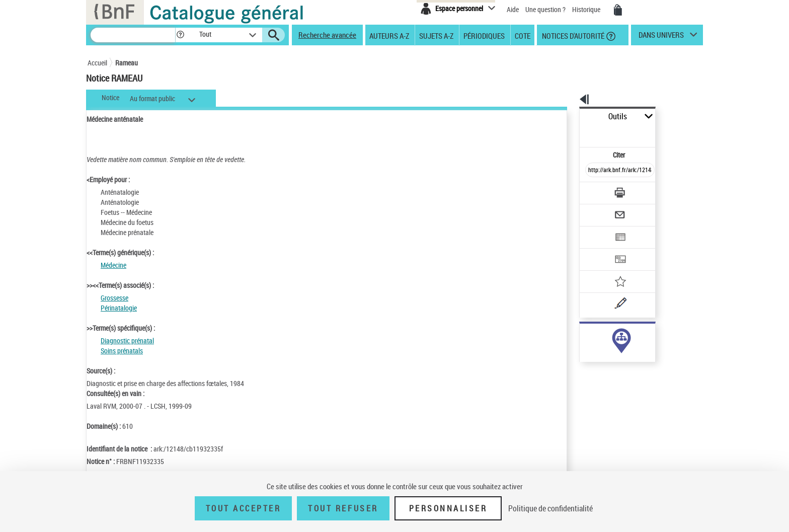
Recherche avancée (327, 35)
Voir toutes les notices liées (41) (608, 357)
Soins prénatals (122, 351)
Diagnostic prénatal (127, 340)
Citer (576, 133)
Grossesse (114, 298)
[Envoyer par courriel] (591, 190)
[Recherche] (133, 35)
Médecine (113, 265)
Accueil (97, 63)
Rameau (127, 63)
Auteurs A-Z (389, 35)
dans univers (661, 37)
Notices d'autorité (572, 35)
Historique (587, 9)
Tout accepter (244, 508)
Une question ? (545, 9)
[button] (180, 35)
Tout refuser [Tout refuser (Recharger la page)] (343, 508)
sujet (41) (582, 336)
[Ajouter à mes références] (598, 249)
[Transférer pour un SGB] (596, 230)
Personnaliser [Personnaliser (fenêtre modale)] (448, 508)
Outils (568, 117)
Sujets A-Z (436, 35)
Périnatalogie (119, 308)
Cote (523, 35)
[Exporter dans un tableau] (599, 210)
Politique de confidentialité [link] (550, 508)
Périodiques (484, 35)
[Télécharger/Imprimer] (594, 171)
